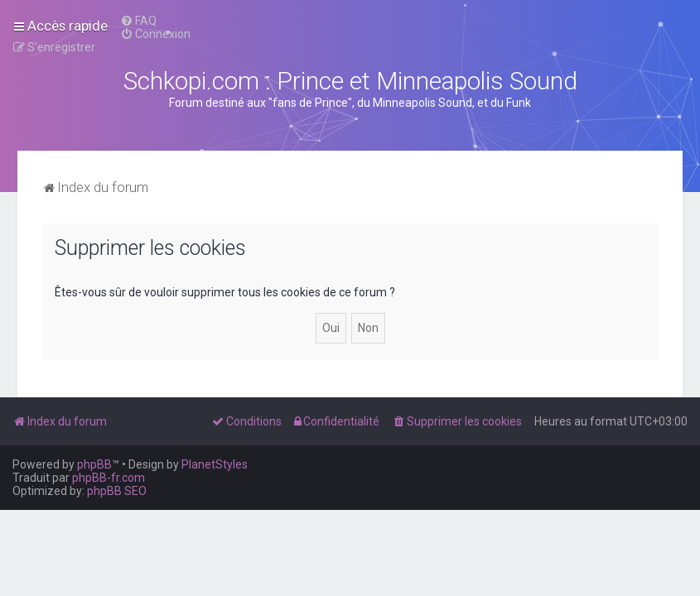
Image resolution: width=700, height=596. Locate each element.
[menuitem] (138, 21)
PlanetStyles (215, 464)
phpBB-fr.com (109, 478)
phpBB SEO (117, 491)
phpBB (94, 464)
